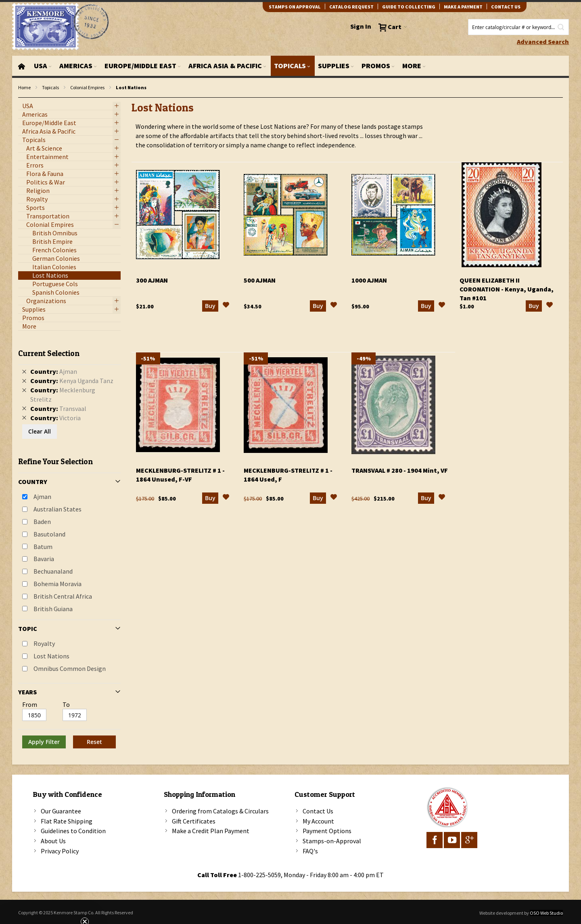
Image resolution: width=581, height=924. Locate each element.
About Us (53, 841)
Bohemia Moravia (57, 584)
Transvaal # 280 (400, 470)
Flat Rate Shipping (67, 821)
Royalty (44, 643)
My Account (318, 821)
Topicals (50, 87)
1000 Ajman (369, 280)
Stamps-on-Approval (332, 841)
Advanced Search (543, 42)
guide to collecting (409, 7)
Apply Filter (44, 742)
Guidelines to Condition (73, 831)
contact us (506, 7)
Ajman (42, 497)
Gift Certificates (194, 821)
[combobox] (518, 27)
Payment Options (327, 831)
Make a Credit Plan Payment (211, 831)
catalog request (351, 7)
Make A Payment (463, 7)
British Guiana (53, 609)
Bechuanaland (53, 571)
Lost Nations (51, 656)
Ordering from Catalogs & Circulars (220, 811)
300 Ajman (152, 280)
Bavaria (44, 559)
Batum (43, 547)
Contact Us (318, 811)
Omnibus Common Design (70, 668)
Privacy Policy (60, 851)
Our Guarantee (61, 811)
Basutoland (49, 534)
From (30, 704)
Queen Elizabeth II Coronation (507, 289)
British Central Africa (63, 596)
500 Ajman (260, 280)
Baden (42, 522)
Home (24, 87)
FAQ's (310, 851)
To (66, 704)
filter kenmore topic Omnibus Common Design (22, 98)
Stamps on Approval (295, 7)
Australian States (57, 509)
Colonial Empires (87, 87)
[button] (226, 306)
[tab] (69, 546)
